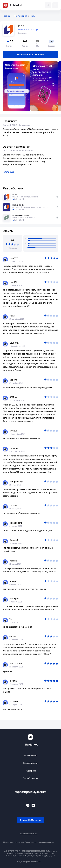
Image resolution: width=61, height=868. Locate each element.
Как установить (31, 763)
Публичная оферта (29, 833)
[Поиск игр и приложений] (48, 5)
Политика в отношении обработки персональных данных (28, 842)
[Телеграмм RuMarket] (28, 805)
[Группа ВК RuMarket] (33, 805)
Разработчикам (30, 778)
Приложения (20, 16)
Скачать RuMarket (30, 820)
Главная (7, 16)
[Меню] (55, 5)
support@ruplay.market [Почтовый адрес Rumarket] (30, 792)
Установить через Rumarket (30, 54)
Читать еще (8, 172)
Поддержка (30, 771)
